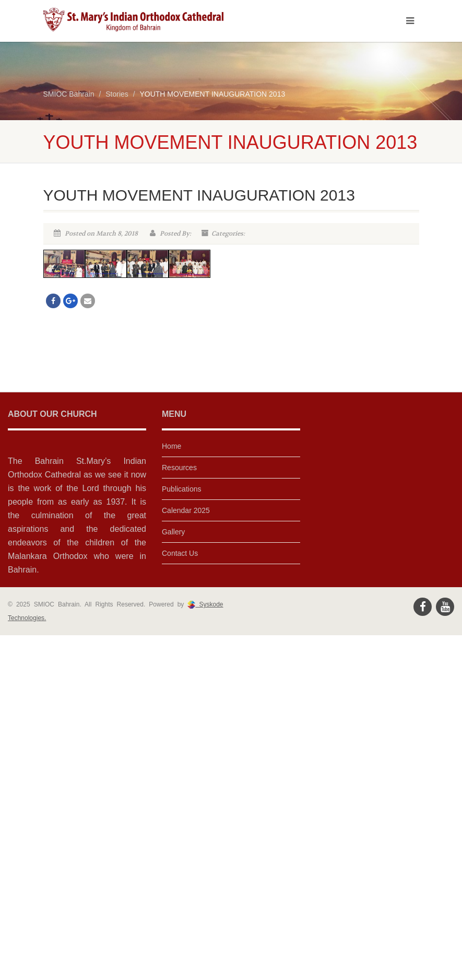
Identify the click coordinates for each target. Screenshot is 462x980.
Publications (182, 489)
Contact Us (180, 553)
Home (171, 446)
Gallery (173, 532)
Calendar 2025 (186, 510)
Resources (179, 468)
